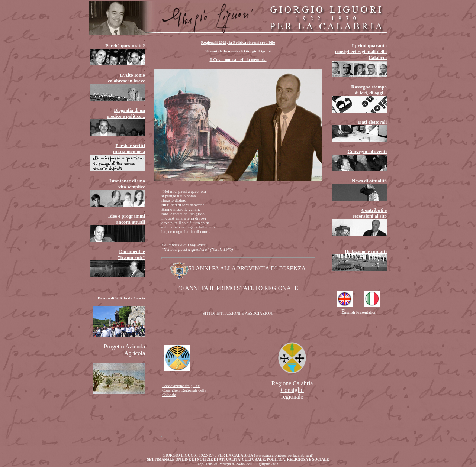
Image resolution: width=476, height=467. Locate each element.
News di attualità (369, 181)
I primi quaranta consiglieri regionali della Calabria (361, 51)
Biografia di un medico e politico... (126, 113)
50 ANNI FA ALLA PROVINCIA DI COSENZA (238, 268)
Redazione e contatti (366, 251)
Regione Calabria (292, 390)
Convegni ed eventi (367, 151)
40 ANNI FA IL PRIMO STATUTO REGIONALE (238, 288)
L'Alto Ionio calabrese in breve (126, 78)
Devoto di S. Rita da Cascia (121, 298)
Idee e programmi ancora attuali (127, 219)
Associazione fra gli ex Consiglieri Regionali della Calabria (184, 390)
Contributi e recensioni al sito (370, 213)
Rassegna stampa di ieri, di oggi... (369, 90)
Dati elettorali (372, 122)
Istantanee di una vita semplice (127, 184)
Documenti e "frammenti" (131, 254)
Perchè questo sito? (125, 46)
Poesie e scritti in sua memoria (129, 148)
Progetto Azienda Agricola (124, 350)
